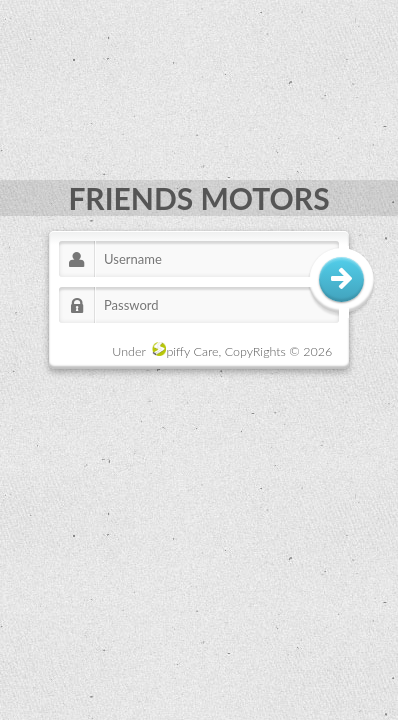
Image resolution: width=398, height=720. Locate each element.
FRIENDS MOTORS (198, 198)
